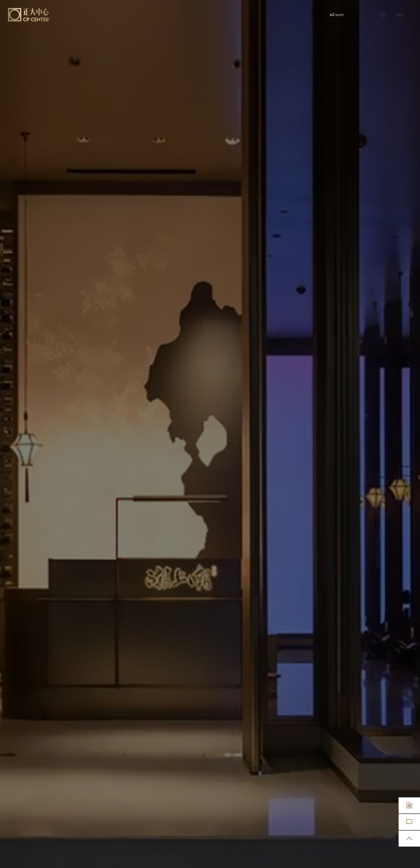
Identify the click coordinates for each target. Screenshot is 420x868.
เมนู (392, 15)
